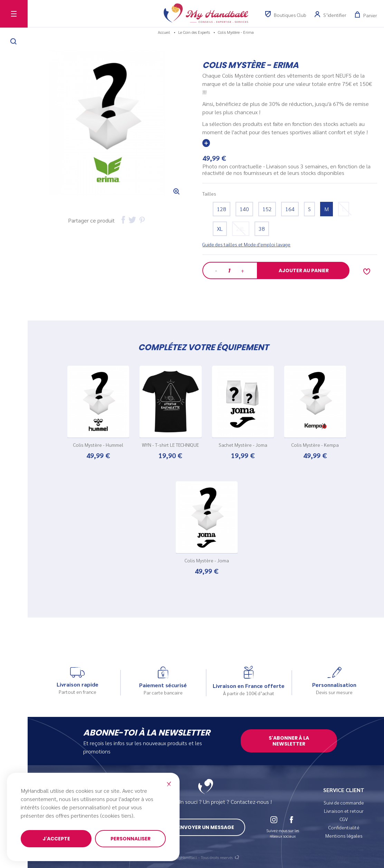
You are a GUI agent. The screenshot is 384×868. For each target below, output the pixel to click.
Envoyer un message (206, 827)
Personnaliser (131, 839)
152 (267, 209)
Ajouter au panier (304, 270)
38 (262, 229)
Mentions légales (344, 836)
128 (222, 209)
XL (220, 229)
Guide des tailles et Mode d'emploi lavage (246, 244)
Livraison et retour (344, 811)
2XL (241, 229)
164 (290, 209)
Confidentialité (344, 827)
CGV (344, 819)
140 (244, 209)
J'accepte (56, 839)
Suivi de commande (344, 802)
